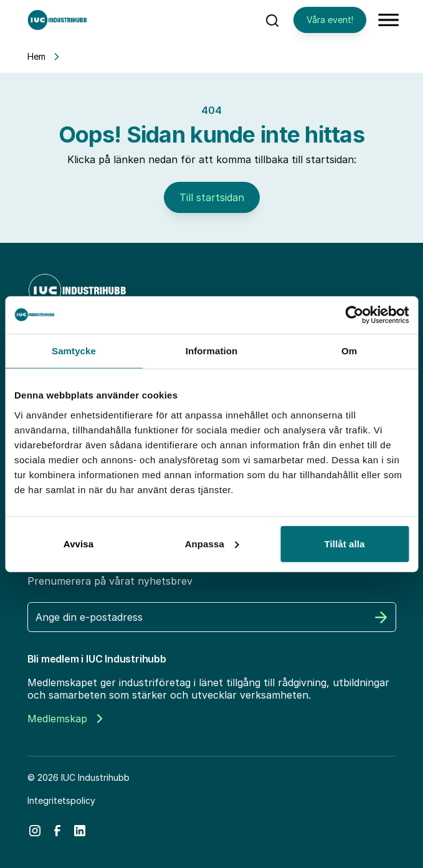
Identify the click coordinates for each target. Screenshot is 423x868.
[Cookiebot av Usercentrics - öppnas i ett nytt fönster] (354, 315)
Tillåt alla (344, 543)
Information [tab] (212, 351)
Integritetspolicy (61, 800)
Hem (36, 56)
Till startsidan (212, 197)
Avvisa (78, 543)
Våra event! (330, 20)
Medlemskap (65, 719)
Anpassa (212, 543)
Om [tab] (349, 351)
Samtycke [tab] (74, 351)
